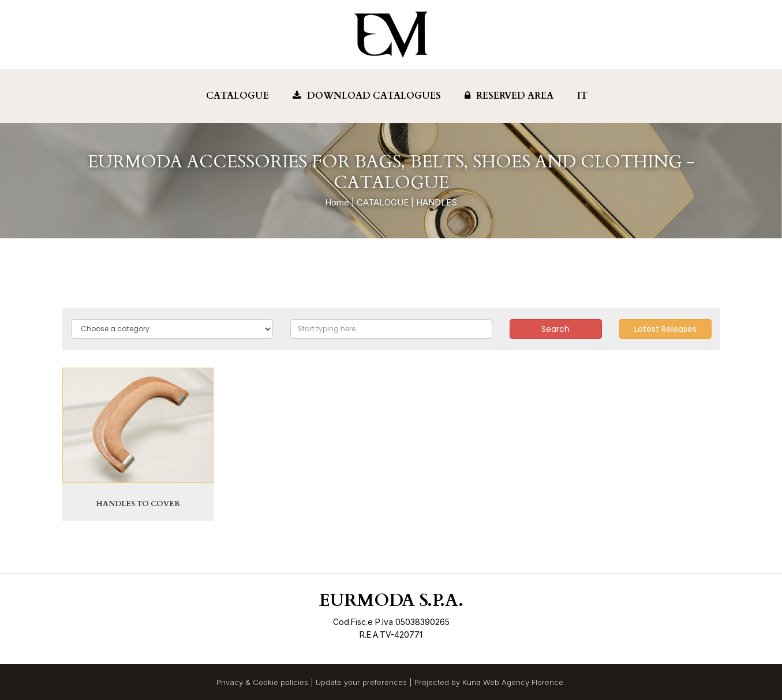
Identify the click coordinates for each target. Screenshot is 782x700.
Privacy (230, 682)
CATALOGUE (383, 202)
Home (337, 202)
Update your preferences (361, 682)
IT (582, 96)
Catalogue (237, 96)
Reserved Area (509, 96)
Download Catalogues (367, 96)
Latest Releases (665, 329)
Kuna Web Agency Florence (513, 682)
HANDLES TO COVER (138, 504)
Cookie (265, 682)
